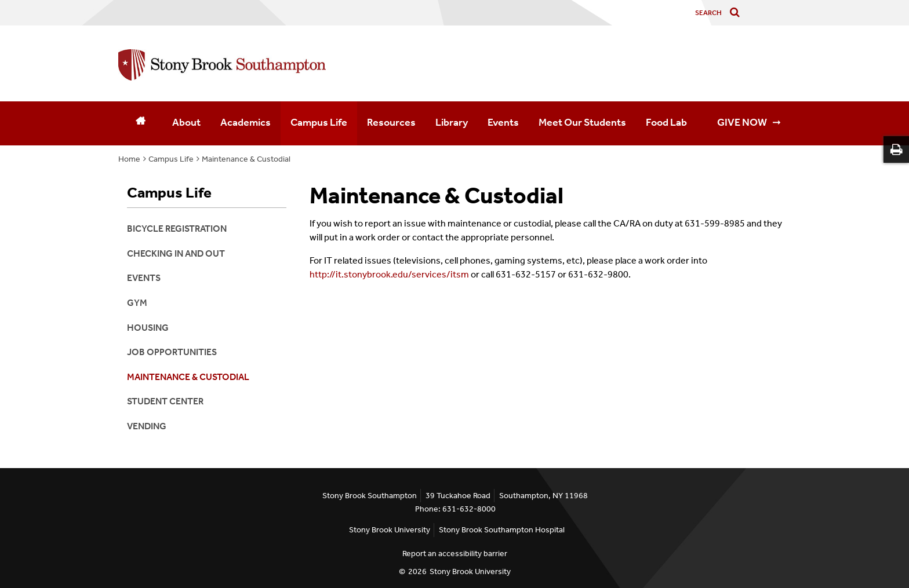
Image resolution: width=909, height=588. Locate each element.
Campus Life (319, 122)
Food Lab (666, 122)
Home (129, 159)
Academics (246, 122)
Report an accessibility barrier (455, 554)
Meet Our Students (582, 122)
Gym (137, 303)
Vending (147, 426)
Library (452, 122)
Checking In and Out (176, 253)
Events (503, 122)
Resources (391, 122)
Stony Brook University (390, 530)
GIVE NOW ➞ (749, 122)
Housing (148, 328)
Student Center (165, 401)
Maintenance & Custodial (246, 159)
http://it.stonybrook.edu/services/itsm (390, 274)
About (186, 122)
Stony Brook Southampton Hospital (502, 530)
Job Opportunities (172, 352)
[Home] (140, 123)
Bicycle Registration (177, 229)
